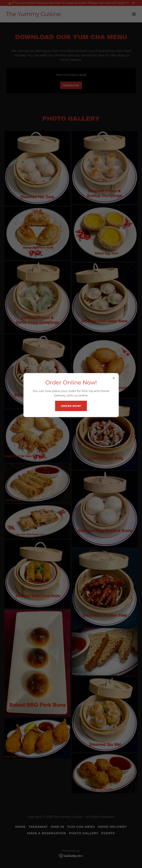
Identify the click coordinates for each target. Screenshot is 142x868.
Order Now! (71, 406)
